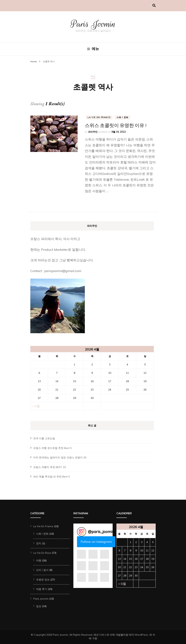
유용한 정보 (43, 580)
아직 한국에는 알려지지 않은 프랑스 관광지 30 (60, 457)
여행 (39, 560)
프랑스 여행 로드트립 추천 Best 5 (52, 448)
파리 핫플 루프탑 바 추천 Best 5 (51, 477)
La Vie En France (99, 117)
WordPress (141, 635)
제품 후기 (42, 589)
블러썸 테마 (127, 635)
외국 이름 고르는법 (44, 438)
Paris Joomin (93, 24)
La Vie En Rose (42, 553)
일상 (39, 606)
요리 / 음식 (42, 570)
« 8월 (36, 406)
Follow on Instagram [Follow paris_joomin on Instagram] (96, 542)
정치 (39, 543)
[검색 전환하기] (154, 6)
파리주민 (93, 132)
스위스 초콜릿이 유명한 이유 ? (116, 125)
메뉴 (93, 49)
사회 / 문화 (123, 117)
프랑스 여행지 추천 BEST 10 (49, 467)
